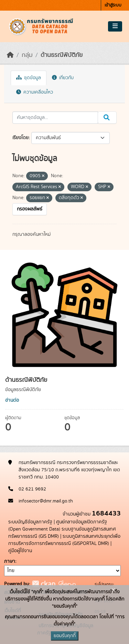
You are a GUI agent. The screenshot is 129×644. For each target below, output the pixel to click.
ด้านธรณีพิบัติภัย (62, 55)
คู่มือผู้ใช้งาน (20, 551)
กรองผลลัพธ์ (30, 209)
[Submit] (107, 118)
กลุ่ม (27, 55)
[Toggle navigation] (115, 26)
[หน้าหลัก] (10, 55)
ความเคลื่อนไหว (35, 92)
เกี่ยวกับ (63, 78)
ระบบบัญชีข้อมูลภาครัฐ (30, 522)
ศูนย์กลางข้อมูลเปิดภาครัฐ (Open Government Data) (58, 526)
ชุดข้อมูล (29, 78)
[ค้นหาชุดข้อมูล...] (55, 118)
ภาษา (10, 561)
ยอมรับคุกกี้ (65, 636)
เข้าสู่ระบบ (113, 5)
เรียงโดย (20, 138)
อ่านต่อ (12, 400)
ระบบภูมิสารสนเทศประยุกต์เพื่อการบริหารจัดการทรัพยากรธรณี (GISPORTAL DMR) (64, 540)
